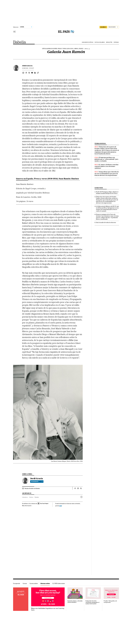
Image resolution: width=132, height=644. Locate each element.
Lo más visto (99, 188)
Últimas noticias (100, 143)
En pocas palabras (100, 42)
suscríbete (103, 27)
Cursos (25, 583)
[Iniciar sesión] (113, 27)
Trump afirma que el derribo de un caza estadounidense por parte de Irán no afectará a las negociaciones (107, 174)
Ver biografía (37, 481)
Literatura (25, 497)
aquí (61, 506)
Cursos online (34, 583)
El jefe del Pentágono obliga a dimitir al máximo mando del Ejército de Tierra (107, 193)
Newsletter (109, 42)
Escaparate (17, 583)
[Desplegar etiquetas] (81, 497)
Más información (27, 506)
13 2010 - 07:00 (28, 68)
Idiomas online (45, 583)
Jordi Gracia (27, 66)
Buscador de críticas (88, 42)
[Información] (89, 49)
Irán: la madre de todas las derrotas (106, 222)
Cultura (31, 497)
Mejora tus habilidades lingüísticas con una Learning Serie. (48, 609)
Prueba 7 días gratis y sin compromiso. (110, 602)
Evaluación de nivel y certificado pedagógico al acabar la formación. (92, 602)
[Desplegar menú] (15, 32)
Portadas (116, 42)
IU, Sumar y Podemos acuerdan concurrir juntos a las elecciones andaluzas (106, 166)
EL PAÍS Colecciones (59, 583)
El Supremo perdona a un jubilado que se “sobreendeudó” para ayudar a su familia (106, 159)
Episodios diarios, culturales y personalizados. (75, 602)
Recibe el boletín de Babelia (32, 488)
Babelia (20, 42)
